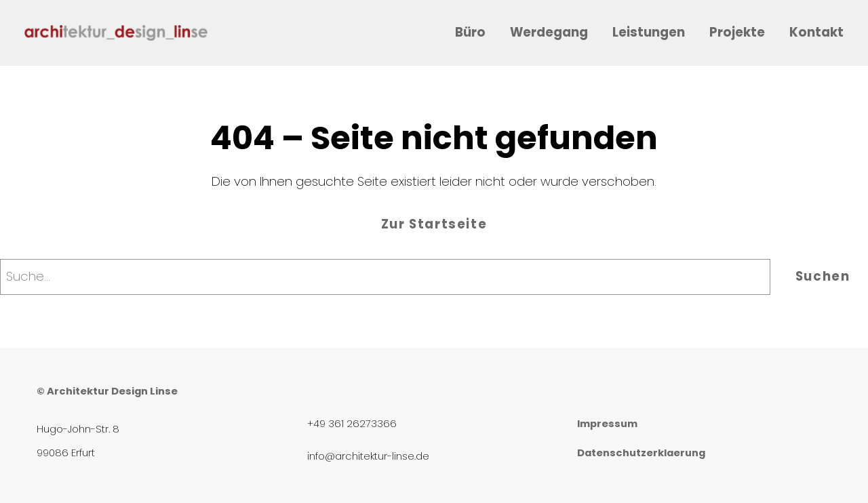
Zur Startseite (434, 224)
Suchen (823, 276)
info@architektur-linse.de (368, 456)
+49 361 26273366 (352, 424)
